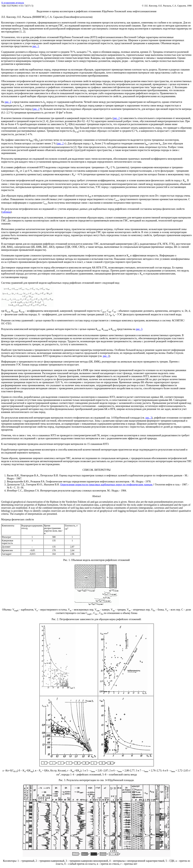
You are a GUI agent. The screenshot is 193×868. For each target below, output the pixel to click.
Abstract (97, 496)
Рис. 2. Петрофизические (66, 619)
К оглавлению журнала (13, 3)
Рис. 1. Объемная (73, 560)
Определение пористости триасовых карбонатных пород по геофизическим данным (107, 485)
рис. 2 (8, 102)
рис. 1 (36, 46)
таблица (6, 212)
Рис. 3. (63, 780)
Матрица (6, 519)
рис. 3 (139, 329)
